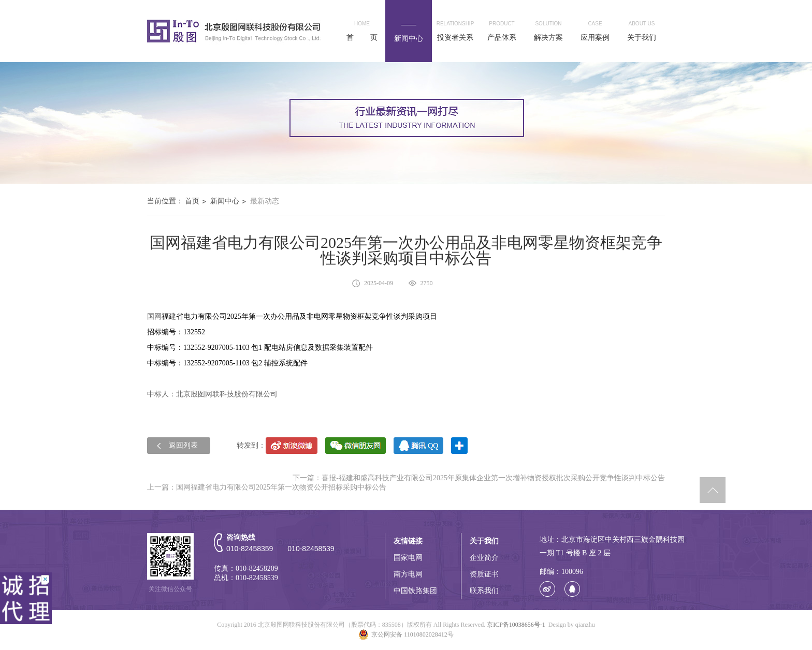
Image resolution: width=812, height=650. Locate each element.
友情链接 (408, 541)
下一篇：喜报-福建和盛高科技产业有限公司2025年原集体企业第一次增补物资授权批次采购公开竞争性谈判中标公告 (479, 478)
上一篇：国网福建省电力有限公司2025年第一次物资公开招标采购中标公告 (267, 487)
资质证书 (484, 574)
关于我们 (484, 541)
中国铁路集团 (415, 591)
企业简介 (484, 558)
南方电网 (408, 574)
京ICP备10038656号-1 (516, 625)
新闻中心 (225, 201)
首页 (192, 201)
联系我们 (484, 591)
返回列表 (183, 445)
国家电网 (408, 558)
